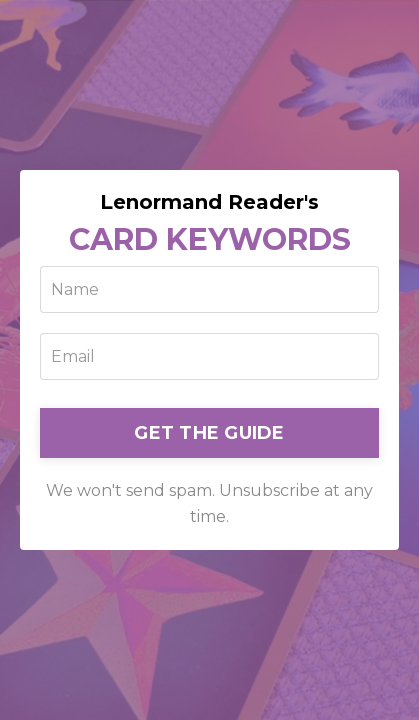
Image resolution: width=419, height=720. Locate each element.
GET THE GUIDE (209, 433)
